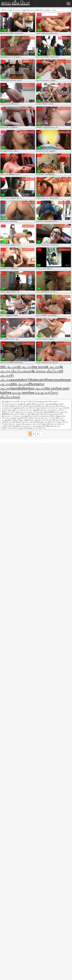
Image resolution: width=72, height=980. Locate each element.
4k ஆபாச (52, 367)
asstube (16, 380)
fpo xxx (51, 388)
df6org (33, 384)
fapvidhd (17, 388)
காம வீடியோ (16, 3)
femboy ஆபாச (34, 388)
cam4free (45, 380)
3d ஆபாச (24, 367)
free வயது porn (17, 393)
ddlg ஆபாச (19, 384)
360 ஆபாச (8, 367)
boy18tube (30, 380)
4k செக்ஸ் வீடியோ (45, 371)
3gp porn (38, 367)
